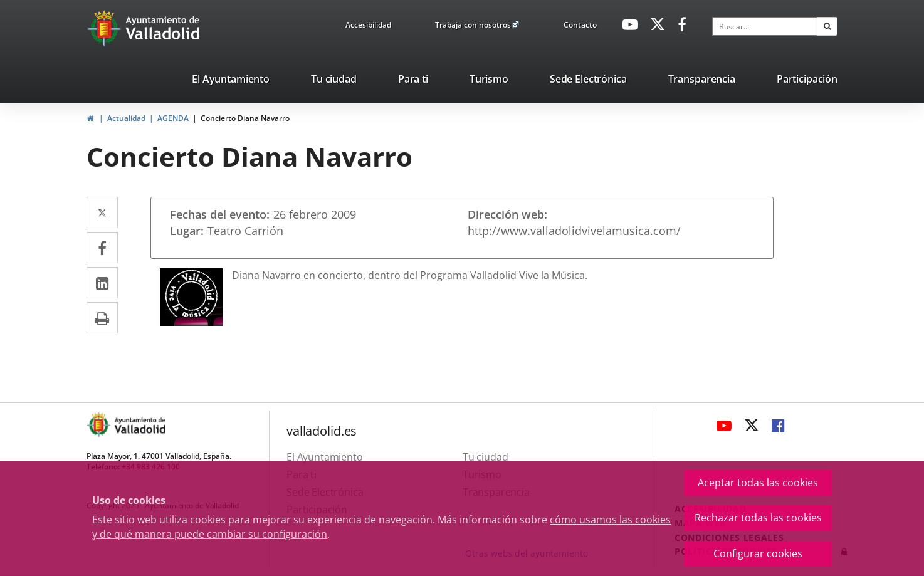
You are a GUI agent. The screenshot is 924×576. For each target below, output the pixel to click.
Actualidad (126, 118)
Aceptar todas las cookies (758, 483)
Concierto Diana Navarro (245, 118)
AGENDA (173, 118)
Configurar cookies (758, 553)
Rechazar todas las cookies (758, 518)
